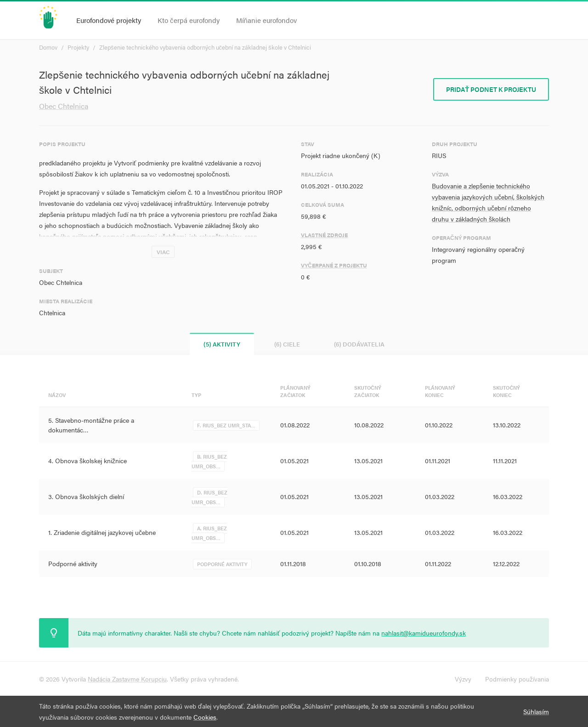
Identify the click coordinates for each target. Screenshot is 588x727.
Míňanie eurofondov (266, 20)
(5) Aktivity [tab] (222, 344)
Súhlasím (536, 711)
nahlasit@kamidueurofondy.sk (424, 633)
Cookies (205, 717)
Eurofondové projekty (109, 20)
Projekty (78, 47)
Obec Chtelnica (64, 106)
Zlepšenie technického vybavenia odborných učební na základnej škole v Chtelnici (205, 47)
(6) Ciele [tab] (287, 344)
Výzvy (463, 679)
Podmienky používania (517, 679)
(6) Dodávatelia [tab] (359, 344)
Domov (48, 47)
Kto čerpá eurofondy (189, 20)
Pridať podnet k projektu (491, 89)
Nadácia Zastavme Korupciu (127, 679)
